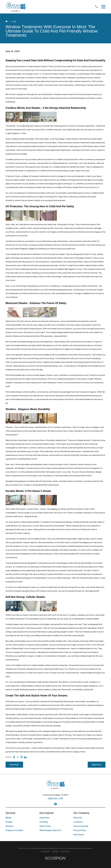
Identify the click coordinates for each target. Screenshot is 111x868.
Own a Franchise (81, 826)
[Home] (16, 7)
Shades (9, 822)
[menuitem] (45, 851)
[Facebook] (55, 804)
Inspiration (44, 818)
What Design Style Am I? (50, 830)
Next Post (97, 765)
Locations (78, 822)
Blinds (8, 818)
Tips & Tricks (45, 826)
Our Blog (44, 822)
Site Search (79, 835)
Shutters (10, 826)
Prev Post (14, 765)
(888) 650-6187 (56, 798)
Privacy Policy (80, 830)
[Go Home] (7, 21)
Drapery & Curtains (14, 830)
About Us (78, 818)
